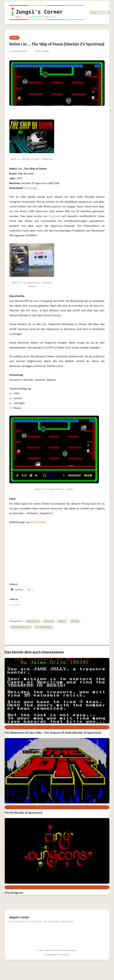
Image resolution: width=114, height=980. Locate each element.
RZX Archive (38, 522)
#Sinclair (75, 621)
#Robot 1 (62, 621)
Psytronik (55, 216)
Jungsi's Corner (50, 950)
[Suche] (98, 13)
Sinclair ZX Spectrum (18, 887)
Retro (9, 727)
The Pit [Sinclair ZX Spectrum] (23, 813)
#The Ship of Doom (44, 627)
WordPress (65, 955)
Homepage (30, 188)
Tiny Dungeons (14, 893)
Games (14, 38)
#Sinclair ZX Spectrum (21, 627)
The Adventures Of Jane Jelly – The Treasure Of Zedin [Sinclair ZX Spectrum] (53, 733)
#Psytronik (49, 621)
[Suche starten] (110, 13)
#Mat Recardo (33, 621)
